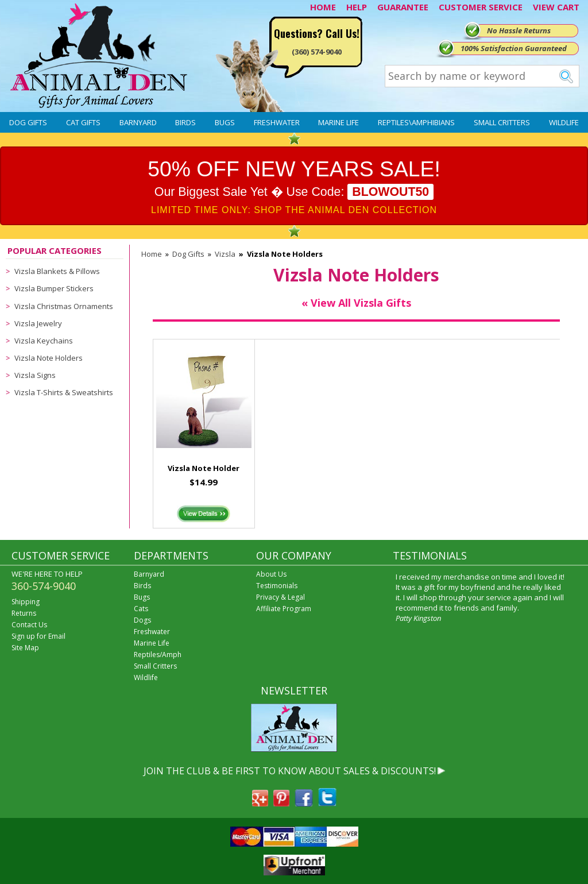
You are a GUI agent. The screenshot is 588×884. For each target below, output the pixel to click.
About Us (271, 574)
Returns (24, 613)
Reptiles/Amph (158, 655)
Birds (185, 122)
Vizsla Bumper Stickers (54, 288)
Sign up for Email (38, 636)
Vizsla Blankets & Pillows (57, 271)
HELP (357, 7)
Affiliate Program (284, 609)
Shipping (26, 602)
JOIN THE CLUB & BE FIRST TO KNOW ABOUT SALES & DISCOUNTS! (290, 771)
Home (152, 254)
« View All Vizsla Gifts (356, 303)
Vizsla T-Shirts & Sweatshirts (64, 392)
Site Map (25, 648)
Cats (141, 609)
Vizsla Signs (35, 375)
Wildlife (564, 122)
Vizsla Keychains (44, 341)
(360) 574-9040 (317, 52)
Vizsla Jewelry (38, 323)
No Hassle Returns (519, 30)
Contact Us (29, 625)
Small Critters (502, 122)
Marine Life (339, 122)
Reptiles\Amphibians (416, 122)
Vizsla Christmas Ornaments (64, 306)
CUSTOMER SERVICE (481, 7)
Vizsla (225, 254)
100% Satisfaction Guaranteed (514, 48)
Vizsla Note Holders (49, 358)
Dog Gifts (28, 122)
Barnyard (138, 122)
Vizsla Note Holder (204, 468)
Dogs (142, 620)
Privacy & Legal (281, 597)
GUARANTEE (403, 7)
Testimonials (277, 586)
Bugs (225, 122)
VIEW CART (556, 7)
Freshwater (277, 122)
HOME (323, 7)
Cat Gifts (83, 122)
